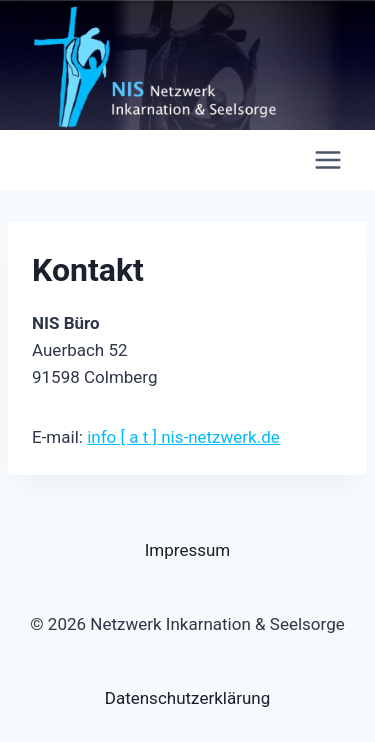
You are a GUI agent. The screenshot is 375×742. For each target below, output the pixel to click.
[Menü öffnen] (327, 159)
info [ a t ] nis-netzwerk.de (183, 437)
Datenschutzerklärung (187, 698)
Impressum (188, 550)
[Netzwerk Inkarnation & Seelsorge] (54, 160)
